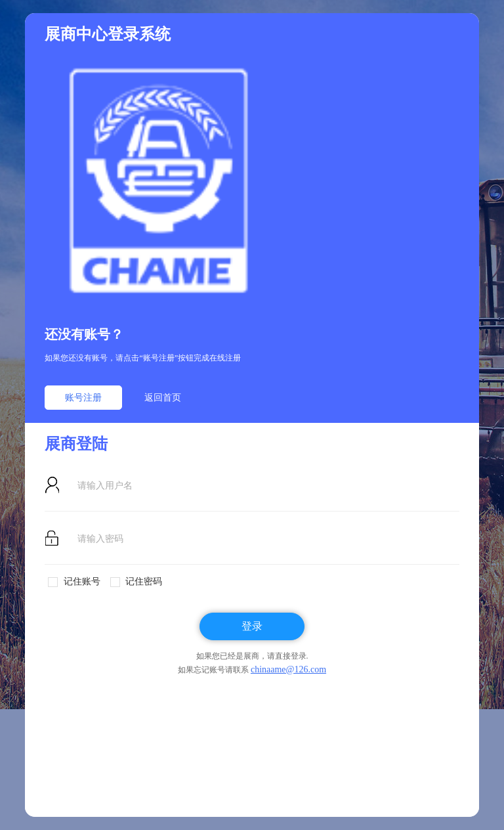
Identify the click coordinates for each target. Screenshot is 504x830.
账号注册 (83, 398)
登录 (252, 626)
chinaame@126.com (288, 669)
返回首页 (163, 398)
